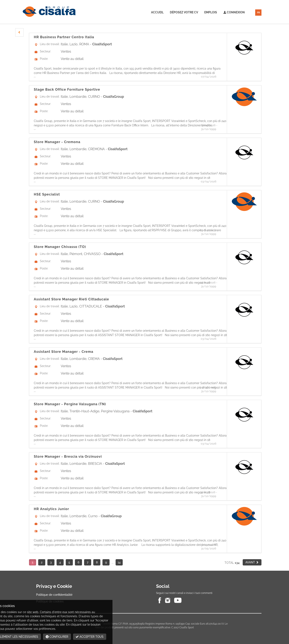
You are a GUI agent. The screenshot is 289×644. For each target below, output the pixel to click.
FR (258, 13)
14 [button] (119, 562)
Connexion (234, 12)
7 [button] (88, 562)
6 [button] (78, 562)
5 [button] (69, 562)
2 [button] (42, 562)
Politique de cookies (50, 601)
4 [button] (60, 562)
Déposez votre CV (184, 12)
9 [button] (106, 562)
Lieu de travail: (50, 44)
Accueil (157, 12)
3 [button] (51, 562)
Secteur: (45, 51)
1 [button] (33, 562)
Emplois (211, 12)
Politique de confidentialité (54, 595)
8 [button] (97, 562)
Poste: (44, 59)
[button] (19, 32)
